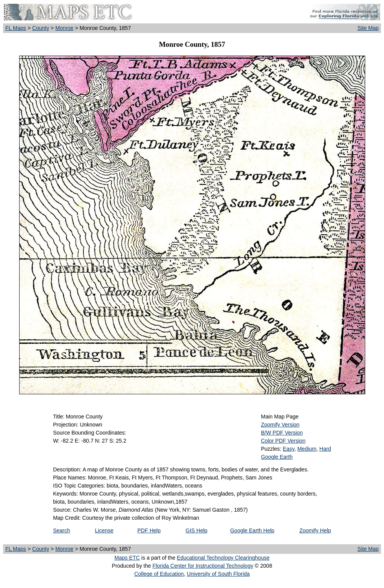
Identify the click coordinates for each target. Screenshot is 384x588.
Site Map (368, 28)
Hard (325, 449)
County (41, 28)
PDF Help (149, 530)
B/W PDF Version (282, 433)
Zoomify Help (315, 530)
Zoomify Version (280, 425)
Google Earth (277, 457)
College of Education (159, 574)
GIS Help (197, 530)
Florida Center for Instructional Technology (203, 566)
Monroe (64, 28)
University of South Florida (218, 574)
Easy (288, 449)
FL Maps (16, 28)
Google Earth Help (252, 530)
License (104, 530)
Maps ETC (127, 558)
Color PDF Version (283, 441)
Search (61, 530)
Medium (307, 449)
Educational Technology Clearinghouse (223, 558)
